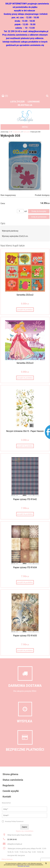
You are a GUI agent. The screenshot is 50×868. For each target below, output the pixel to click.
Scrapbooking (17, 132)
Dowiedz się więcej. (24, 866)
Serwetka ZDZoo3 (25, 363)
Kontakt (7, 797)
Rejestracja (25, 105)
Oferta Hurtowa (7, 859)
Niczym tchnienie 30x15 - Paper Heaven (25, 431)
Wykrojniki (26, 132)
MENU (25, 127)
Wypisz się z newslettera (25, 831)
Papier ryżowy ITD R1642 (25, 499)
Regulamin (8, 785)
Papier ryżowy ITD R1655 (25, 636)
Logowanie (34, 102)
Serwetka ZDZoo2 (25, 295)
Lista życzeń (17, 102)
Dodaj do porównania (39, 217)
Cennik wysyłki (11, 791)
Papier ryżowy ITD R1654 (25, 567)
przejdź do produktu (25, 310)
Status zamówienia (13, 780)
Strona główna (10, 774)
